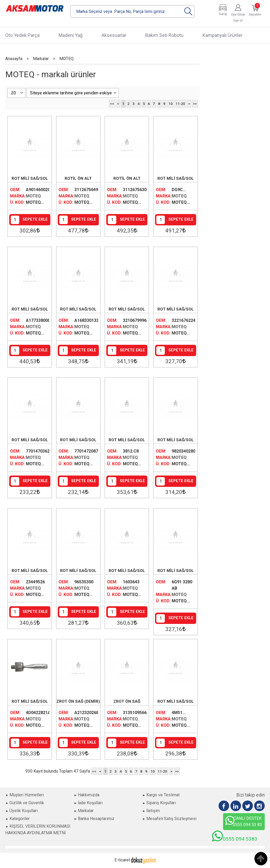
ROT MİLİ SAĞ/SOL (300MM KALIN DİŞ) (78, 440)
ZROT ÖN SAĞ (127, 701)
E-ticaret (122, 860)
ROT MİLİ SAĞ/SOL (30, 178)
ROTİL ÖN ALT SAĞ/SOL (78, 179)
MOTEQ (33, 196)
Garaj (223, 14)
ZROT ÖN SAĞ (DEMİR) (78, 701)
